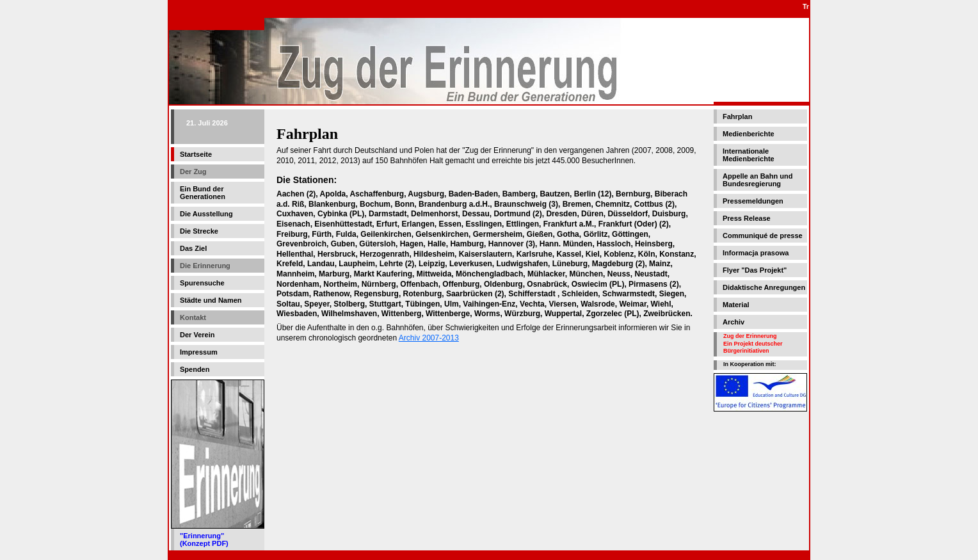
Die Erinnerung (205, 266)
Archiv (734, 322)
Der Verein (197, 335)
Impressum (199, 352)
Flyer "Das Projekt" (755, 270)
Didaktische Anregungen (764, 287)
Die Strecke (199, 231)
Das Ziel (193, 248)
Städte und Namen (211, 300)
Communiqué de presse (763, 236)
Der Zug (193, 172)
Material (736, 305)
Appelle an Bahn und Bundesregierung (758, 180)
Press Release (747, 218)
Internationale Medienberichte (749, 155)
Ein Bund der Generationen (203, 193)
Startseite (196, 154)
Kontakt (193, 317)
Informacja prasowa (756, 253)
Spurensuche (202, 283)
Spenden (195, 369)
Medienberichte (749, 134)
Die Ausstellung (206, 214)
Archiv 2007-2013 (429, 338)
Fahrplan (737, 116)
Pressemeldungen (753, 201)
